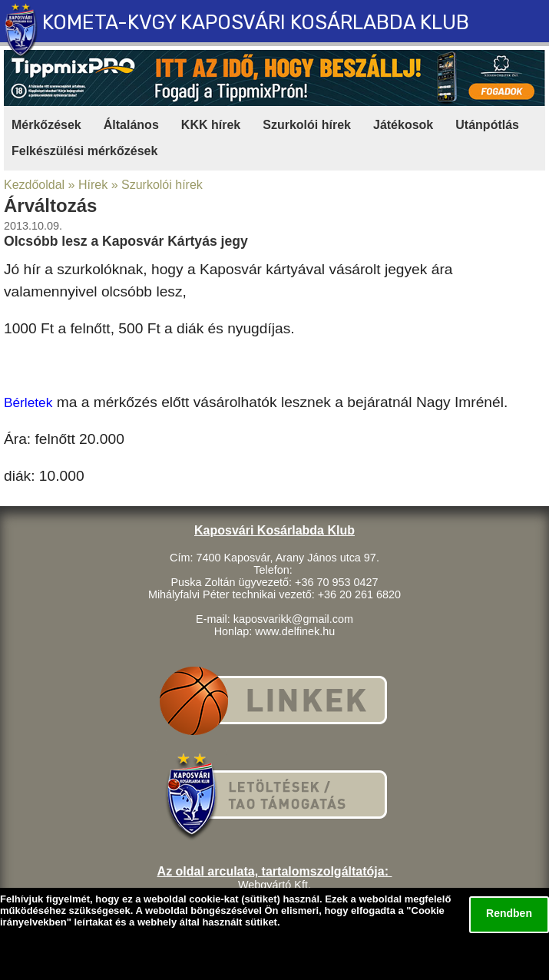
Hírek (93, 185)
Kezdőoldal (34, 185)
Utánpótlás (487, 125)
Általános (131, 125)
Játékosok (403, 125)
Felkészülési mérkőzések (84, 151)
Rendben (509, 913)
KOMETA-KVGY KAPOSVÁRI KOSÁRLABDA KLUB (256, 22)
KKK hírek (211, 125)
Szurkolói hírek (307, 125)
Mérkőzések (46, 125)
